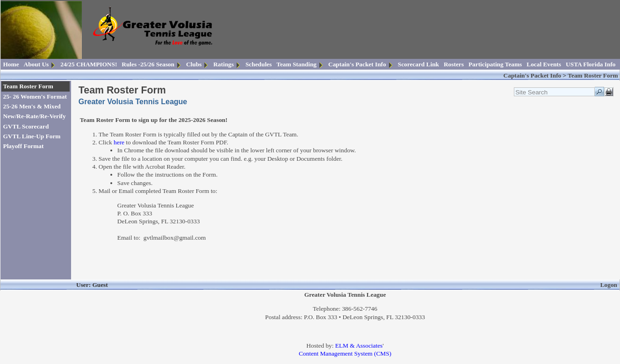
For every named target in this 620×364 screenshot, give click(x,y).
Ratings (223, 64)
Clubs (194, 64)
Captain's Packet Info (357, 64)
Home (11, 64)
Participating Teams (495, 64)
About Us (36, 64)
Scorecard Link (418, 64)
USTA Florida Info (591, 64)
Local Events (544, 64)
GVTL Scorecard (26, 126)
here (119, 142)
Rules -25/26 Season (148, 64)
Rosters (454, 64)
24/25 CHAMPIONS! (89, 64)
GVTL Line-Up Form (32, 136)
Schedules (259, 64)
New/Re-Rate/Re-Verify (35, 116)
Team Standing (296, 64)
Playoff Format (24, 146)
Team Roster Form (28, 86)
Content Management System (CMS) (345, 353)
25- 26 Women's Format (35, 96)
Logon (609, 285)
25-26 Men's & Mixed (32, 106)
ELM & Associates (359, 346)
